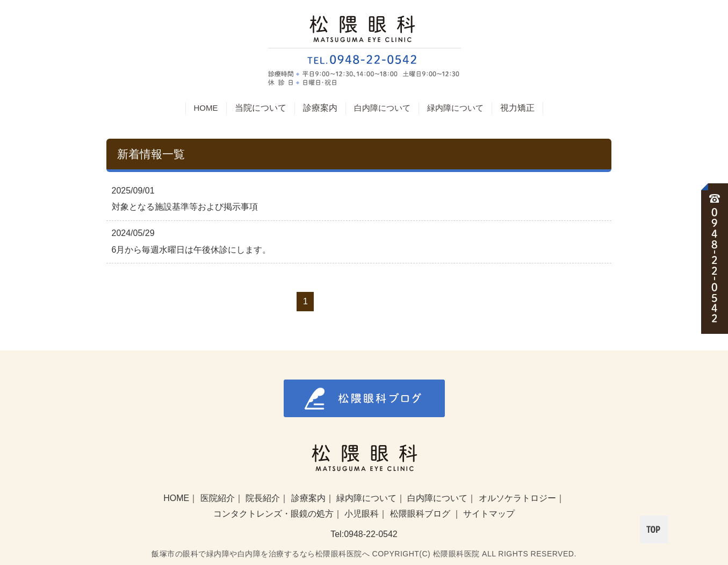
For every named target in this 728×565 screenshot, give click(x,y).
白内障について (382, 108)
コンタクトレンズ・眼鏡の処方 (273, 514)
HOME (206, 108)
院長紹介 (263, 498)
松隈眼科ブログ (421, 514)
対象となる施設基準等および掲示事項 (185, 207)
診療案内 (308, 498)
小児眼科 (362, 514)
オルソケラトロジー (517, 498)
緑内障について (455, 108)
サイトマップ (489, 514)
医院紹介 (218, 498)
